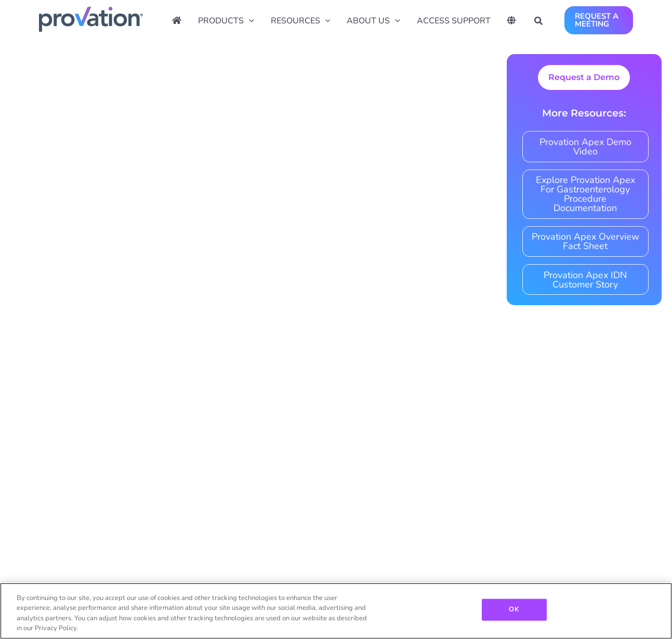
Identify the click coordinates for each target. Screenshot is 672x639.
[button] (539, 22)
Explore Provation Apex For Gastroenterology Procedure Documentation (585, 194)
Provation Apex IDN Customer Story (585, 280)
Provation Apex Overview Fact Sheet (585, 241)
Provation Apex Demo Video (585, 147)
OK (514, 609)
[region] (336, 611)
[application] (249, 21)
